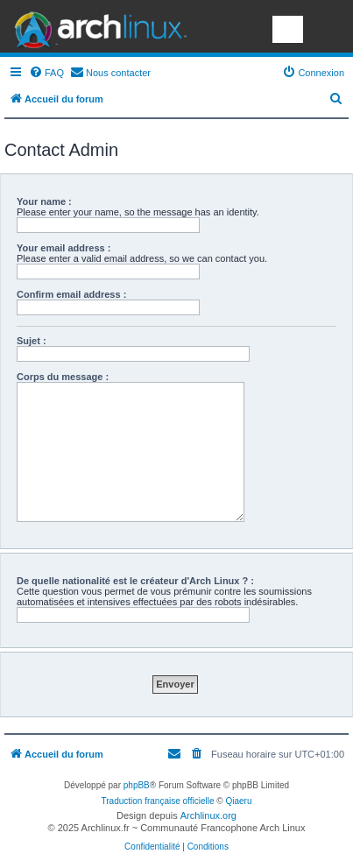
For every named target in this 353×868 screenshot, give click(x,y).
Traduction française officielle (158, 801)
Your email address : (64, 248)
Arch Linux (96, 26)
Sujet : (32, 341)
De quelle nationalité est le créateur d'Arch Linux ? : (135, 581)
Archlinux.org (208, 815)
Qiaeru (238, 801)
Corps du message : (63, 377)
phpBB (137, 785)
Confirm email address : (71, 294)
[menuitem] (46, 73)
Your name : (44, 201)
